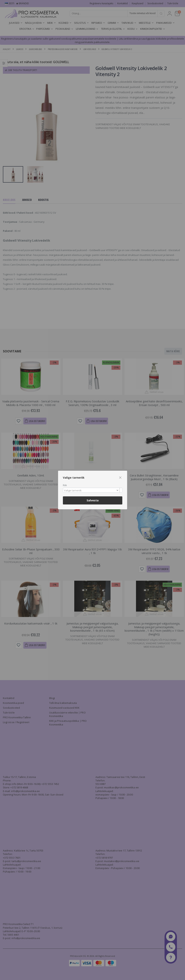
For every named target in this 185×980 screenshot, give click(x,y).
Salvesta (93, 500)
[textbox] (92, 491)
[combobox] (93, 490)
